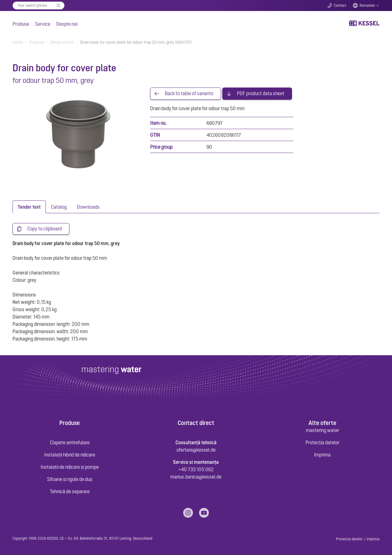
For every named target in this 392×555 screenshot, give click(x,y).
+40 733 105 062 (196, 469)
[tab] (29, 207)
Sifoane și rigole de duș (70, 479)
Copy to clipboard (44, 229)
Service (43, 24)
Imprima (322, 455)
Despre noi (67, 24)
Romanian (367, 6)
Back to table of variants (189, 94)
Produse (21, 24)
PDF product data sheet (261, 94)
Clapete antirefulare (70, 442)
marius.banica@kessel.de (196, 477)
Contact (340, 6)
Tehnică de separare (70, 491)
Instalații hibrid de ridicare (70, 455)
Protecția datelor (322, 442)
